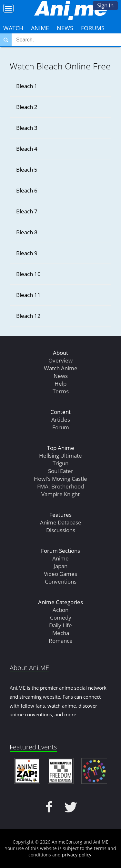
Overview (60, 360)
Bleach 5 (27, 170)
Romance (61, 641)
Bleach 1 (27, 86)
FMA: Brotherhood (60, 486)
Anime (40, 28)
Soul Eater (61, 471)
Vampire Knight (60, 494)
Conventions (61, 582)
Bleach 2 (27, 107)
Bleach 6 (27, 190)
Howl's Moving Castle (60, 479)
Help (60, 384)
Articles (61, 420)
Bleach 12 (28, 316)
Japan (60, 566)
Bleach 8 (27, 232)
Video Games (60, 574)
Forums (93, 28)
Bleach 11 (28, 295)
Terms (61, 391)
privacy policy (77, 855)
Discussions (61, 530)
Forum (61, 427)
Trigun (60, 463)
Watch (13, 28)
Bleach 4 (27, 149)
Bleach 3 (27, 128)
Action (60, 610)
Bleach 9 (27, 253)
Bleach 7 (27, 211)
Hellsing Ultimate (60, 456)
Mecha (61, 633)
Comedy (61, 617)
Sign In (105, 5)
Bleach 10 (28, 274)
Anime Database (61, 522)
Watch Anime (61, 368)
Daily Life (60, 625)
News (65, 28)
